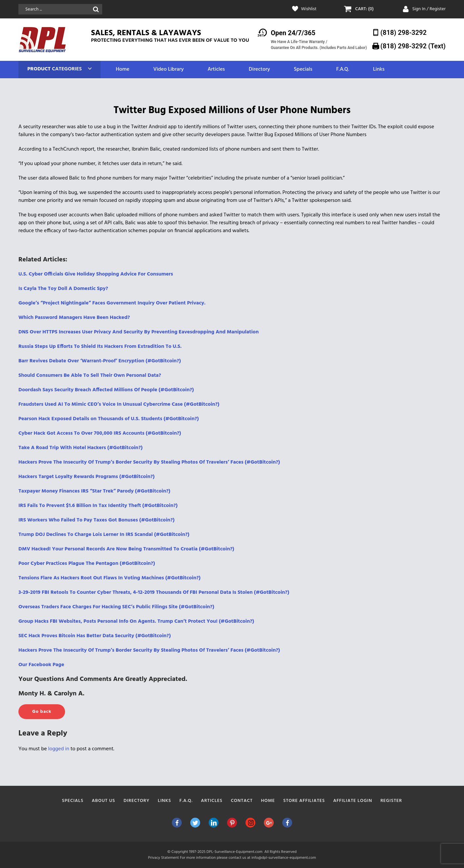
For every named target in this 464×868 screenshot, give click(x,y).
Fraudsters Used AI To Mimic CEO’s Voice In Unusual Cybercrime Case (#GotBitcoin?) (119, 404)
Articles (216, 70)
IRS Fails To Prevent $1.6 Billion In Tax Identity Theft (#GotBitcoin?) (98, 506)
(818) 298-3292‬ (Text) (413, 46)
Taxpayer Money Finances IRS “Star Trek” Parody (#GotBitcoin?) (94, 491)
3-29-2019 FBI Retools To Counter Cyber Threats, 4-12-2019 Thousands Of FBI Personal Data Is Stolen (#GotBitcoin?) (154, 592)
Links (379, 70)
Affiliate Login (353, 801)
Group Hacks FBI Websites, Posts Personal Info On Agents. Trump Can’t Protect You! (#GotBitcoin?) (136, 621)
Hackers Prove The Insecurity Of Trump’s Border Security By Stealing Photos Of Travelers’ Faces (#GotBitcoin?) (149, 462)
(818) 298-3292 (404, 33)
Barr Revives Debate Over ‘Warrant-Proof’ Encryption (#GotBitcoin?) (100, 361)
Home (122, 70)
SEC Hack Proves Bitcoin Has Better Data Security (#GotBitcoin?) (95, 636)
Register (391, 801)
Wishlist (309, 9)
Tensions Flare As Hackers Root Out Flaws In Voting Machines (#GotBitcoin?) (109, 578)
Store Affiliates (304, 801)
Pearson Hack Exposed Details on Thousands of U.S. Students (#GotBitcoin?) (109, 419)
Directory (259, 70)
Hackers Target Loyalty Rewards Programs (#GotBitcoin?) (86, 477)
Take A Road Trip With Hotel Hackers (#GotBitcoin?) (81, 448)
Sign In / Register (429, 9)
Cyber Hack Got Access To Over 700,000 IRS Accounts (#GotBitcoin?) (100, 433)
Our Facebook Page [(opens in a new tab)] (41, 665)
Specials (303, 70)
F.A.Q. (343, 70)
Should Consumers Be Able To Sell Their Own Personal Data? (90, 375)
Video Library (168, 70)
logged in (59, 749)
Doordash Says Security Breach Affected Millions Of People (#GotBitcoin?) (106, 390)
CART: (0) (364, 9)
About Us (103, 801)
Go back (42, 712)
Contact (242, 801)
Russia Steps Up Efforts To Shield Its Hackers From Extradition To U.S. (100, 347)
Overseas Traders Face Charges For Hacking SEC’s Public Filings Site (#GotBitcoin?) (116, 607)
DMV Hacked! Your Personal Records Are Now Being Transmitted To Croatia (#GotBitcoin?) (126, 549)
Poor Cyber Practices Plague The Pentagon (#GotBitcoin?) (87, 564)
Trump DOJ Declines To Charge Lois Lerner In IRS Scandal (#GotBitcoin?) (104, 535)
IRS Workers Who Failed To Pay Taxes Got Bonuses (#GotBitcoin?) (96, 520)
